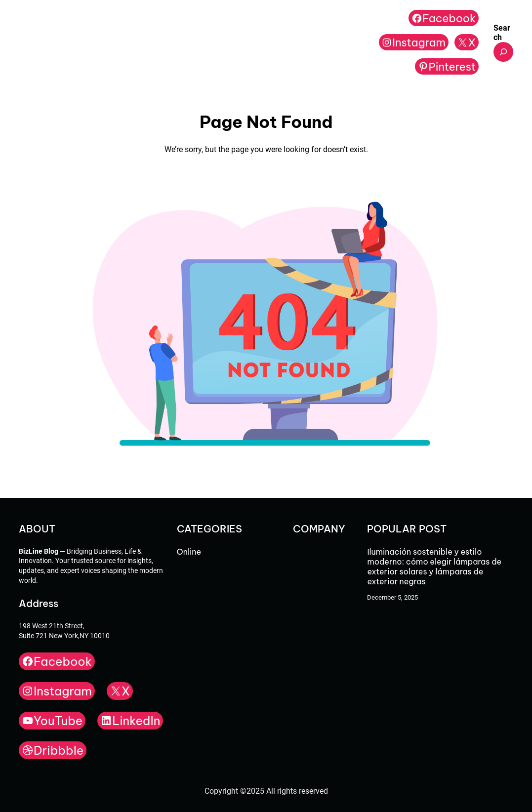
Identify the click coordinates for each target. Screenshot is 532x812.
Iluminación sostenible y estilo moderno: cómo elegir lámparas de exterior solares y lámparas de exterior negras (434, 567)
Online (189, 552)
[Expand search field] (503, 52)
